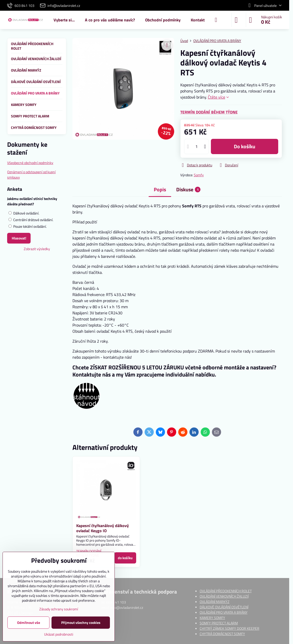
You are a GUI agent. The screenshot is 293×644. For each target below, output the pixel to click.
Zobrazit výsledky (37, 249)
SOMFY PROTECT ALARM (219, 623)
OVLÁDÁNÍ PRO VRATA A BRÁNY (224, 612)
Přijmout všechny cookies (81, 622)
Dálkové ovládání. (24, 213)
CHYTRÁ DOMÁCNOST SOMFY (222, 634)
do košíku (245, 146)
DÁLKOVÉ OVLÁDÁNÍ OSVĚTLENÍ (224, 607)
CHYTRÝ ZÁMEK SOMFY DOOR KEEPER (230, 628)
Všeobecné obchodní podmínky (30, 163)
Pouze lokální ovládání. (28, 226)
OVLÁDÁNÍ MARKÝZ (215, 602)
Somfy (199, 175)
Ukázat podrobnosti (59, 634)
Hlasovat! (19, 238)
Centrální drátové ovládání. (31, 220)
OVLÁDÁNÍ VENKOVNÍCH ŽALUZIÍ (224, 596)
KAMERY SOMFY (212, 618)
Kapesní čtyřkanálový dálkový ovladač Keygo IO (103, 528)
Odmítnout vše (29, 622)
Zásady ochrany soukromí (59, 609)
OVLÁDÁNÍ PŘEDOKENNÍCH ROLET (226, 591)
